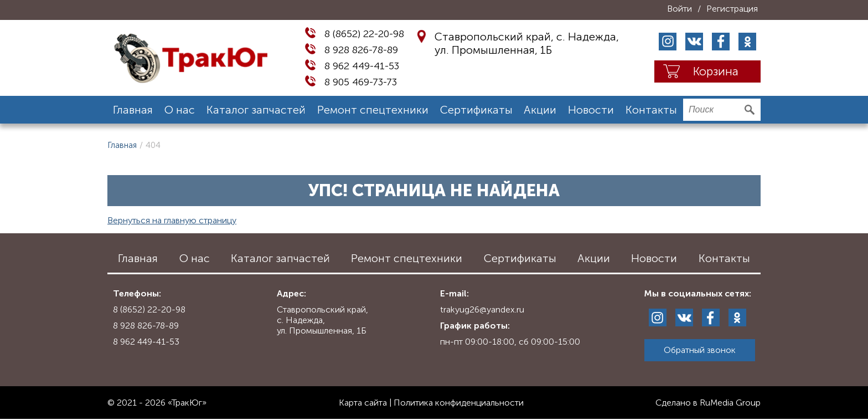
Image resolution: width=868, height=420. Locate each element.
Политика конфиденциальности (459, 403)
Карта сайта (363, 403)
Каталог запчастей (256, 110)
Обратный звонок (700, 350)
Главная (133, 110)
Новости (591, 110)
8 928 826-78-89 (361, 50)
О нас (180, 110)
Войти (680, 9)
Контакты (651, 110)
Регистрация (732, 9)
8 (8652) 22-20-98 (364, 34)
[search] (722, 110)
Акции (540, 110)
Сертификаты (476, 110)
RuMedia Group (730, 403)
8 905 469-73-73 (361, 82)
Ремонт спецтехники (373, 110)
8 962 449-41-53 (362, 66)
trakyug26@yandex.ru (482, 309)
